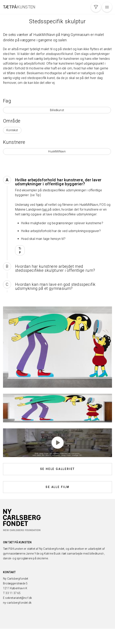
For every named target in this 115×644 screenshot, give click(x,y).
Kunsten (19, 7)
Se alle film (57, 487)
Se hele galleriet (58, 469)
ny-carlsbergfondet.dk (17, 603)
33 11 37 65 (13, 593)
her (45, 209)
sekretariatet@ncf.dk (19, 598)
